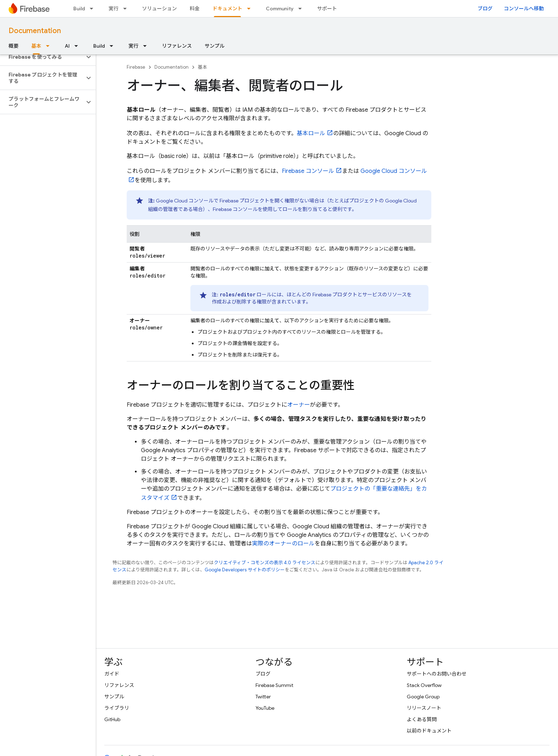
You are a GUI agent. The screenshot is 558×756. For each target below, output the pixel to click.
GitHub (112, 719)
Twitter (263, 697)
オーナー (299, 405)
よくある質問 (422, 719)
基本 (202, 67)
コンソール (308, 171)
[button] (42, 57)
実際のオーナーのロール (283, 544)
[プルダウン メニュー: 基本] (50, 46)
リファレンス (177, 46)
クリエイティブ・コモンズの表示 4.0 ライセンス (265, 563)
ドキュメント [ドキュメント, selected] (227, 9)
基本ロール (311, 133)
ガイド (112, 674)
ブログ (485, 9)
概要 (14, 46)
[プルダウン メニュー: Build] (94, 9)
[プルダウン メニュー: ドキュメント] (251, 9)
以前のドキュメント (429, 731)
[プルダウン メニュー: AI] (78, 46)
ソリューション (159, 9)
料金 (195, 9)
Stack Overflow (424, 685)
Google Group (423, 697)
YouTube (265, 708)
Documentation (35, 31)
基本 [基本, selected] (36, 46)
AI (67, 46)
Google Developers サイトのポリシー (245, 570)
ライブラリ (117, 708)
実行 (114, 9)
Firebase (136, 67)
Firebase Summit (274, 685)
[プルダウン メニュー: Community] (302, 9)
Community (280, 9)
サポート (327, 9)
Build (79, 9)
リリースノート (424, 708)
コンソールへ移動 (524, 9)
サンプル (215, 46)
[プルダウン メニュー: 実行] (127, 9)
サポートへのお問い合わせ (437, 674)
